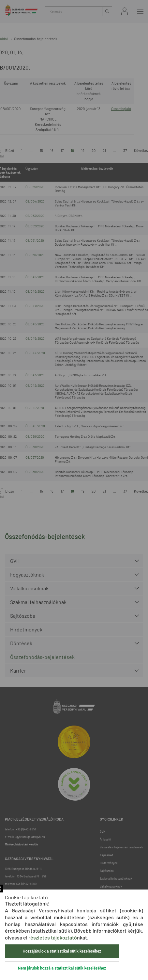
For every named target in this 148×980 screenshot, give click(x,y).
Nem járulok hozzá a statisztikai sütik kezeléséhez (62, 968)
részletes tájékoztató (53, 937)
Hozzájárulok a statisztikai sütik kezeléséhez (62, 951)
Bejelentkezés (125, 11)
